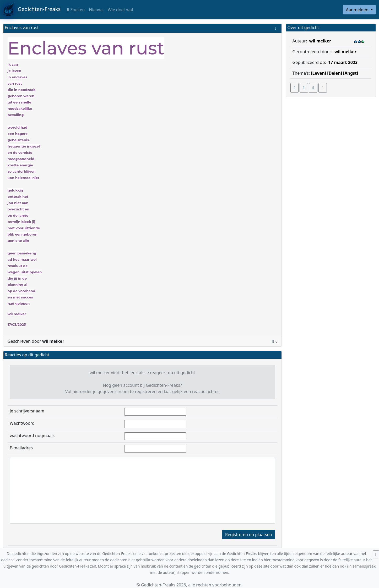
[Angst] (351, 73)
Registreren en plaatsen (248, 535)
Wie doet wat (121, 10)
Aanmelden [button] (358, 10)
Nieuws (96, 10)
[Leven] (318, 73)
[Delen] (335, 73)
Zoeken (76, 10)
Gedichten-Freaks (32, 10)
